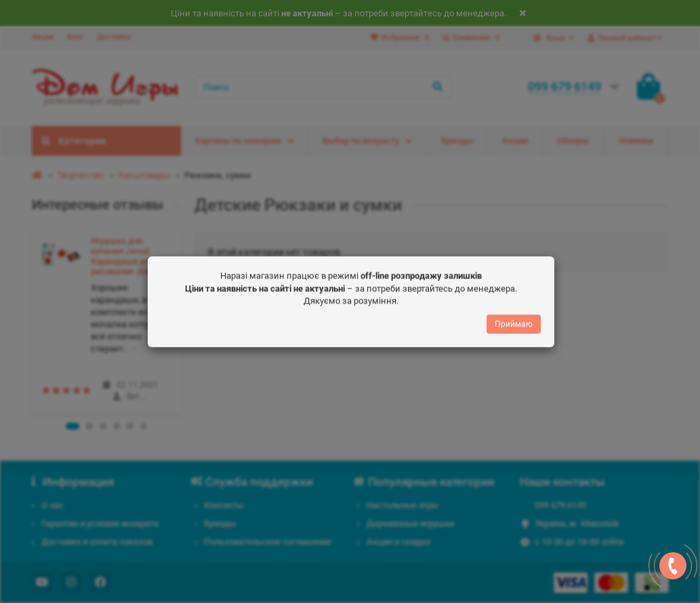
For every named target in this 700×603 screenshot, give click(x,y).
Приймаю (514, 321)
